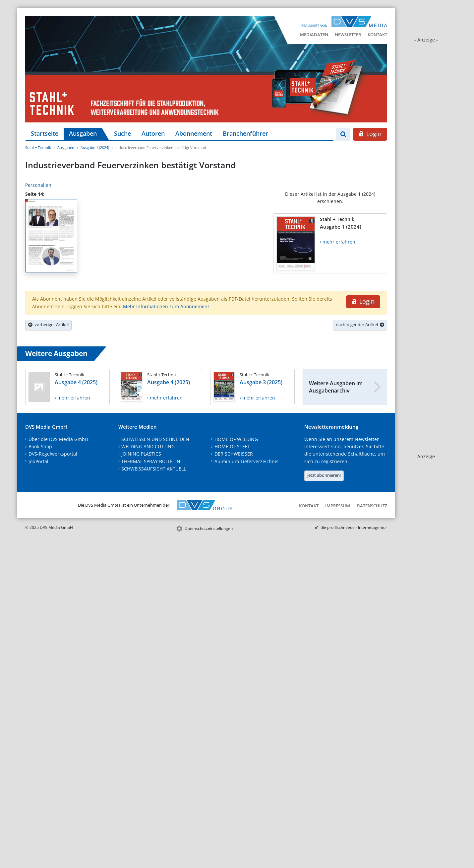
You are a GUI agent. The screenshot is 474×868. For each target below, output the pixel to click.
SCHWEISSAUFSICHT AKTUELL (154, 469)
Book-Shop (40, 446)
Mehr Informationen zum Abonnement (166, 306)
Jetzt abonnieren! (324, 475)
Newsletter (348, 35)
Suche (122, 133)
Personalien (38, 185)
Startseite (45, 133)
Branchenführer (245, 133)
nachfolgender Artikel (360, 325)
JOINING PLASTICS (141, 454)
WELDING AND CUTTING (148, 446)
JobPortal (38, 461)
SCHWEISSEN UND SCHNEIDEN (155, 439)
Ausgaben (83, 133)
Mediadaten (314, 35)
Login (370, 134)
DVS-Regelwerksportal (53, 454)
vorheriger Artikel (48, 325)
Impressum (338, 506)
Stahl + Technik (38, 147)
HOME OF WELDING (236, 439)
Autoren (153, 133)
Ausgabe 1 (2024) (95, 147)
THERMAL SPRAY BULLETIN (151, 461)
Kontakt (377, 35)
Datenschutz (372, 506)
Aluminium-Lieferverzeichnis (246, 461)
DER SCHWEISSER (234, 454)
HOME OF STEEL (232, 446)
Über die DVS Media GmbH (58, 439)
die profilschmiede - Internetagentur (354, 527)
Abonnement (194, 133)
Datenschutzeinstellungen (209, 528)
